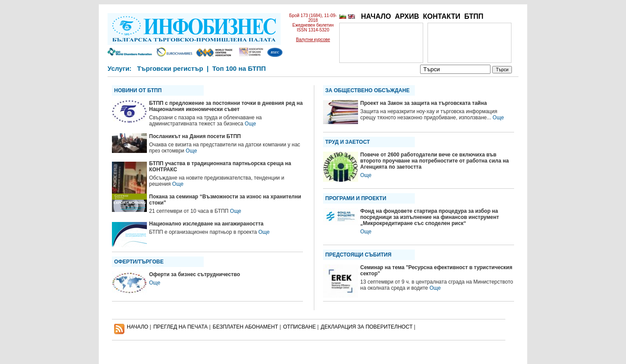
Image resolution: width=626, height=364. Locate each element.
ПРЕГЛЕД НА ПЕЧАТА (181, 327)
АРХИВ (407, 16)
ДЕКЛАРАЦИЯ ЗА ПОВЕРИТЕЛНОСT (367, 327)
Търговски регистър (170, 68)
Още (250, 124)
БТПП (474, 16)
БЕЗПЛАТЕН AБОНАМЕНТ (246, 327)
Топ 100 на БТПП (239, 68)
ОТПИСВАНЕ (300, 327)
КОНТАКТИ (442, 16)
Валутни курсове (313, 40)
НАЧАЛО (376, 16)
